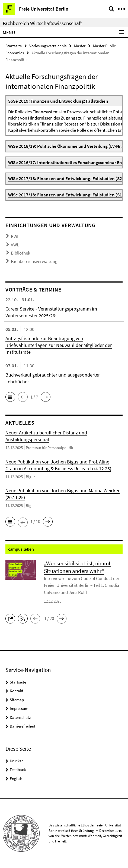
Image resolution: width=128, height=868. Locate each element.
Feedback (18, 770)
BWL (15, 236)
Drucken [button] (17, 761)
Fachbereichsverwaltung (34, 261)
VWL (15, 245)
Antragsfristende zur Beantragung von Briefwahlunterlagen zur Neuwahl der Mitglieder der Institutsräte (59, 345)
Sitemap (17, 700)
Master (80, 46)
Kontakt (17, 691)
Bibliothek (20, 253)
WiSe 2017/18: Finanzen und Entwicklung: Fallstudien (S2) (66, 178)
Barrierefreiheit (23, 726)
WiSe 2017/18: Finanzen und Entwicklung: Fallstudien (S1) (66, 195)
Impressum (19, 708)
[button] (10, 397)
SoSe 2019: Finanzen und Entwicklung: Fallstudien (58, 101)
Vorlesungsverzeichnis (48, 46)
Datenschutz (20, 717)
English (16, 778)
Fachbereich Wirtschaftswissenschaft (42, 23)
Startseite (14, 46)
